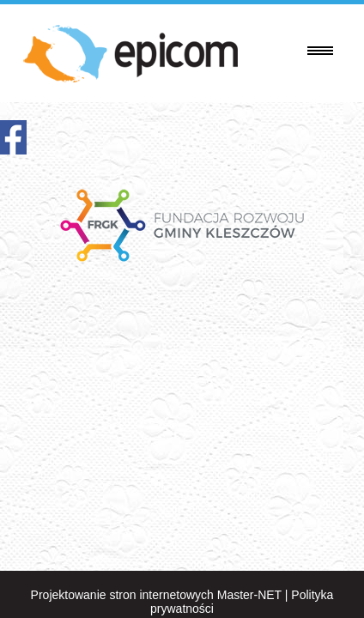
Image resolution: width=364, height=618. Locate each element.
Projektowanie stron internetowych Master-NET (156, 595)
